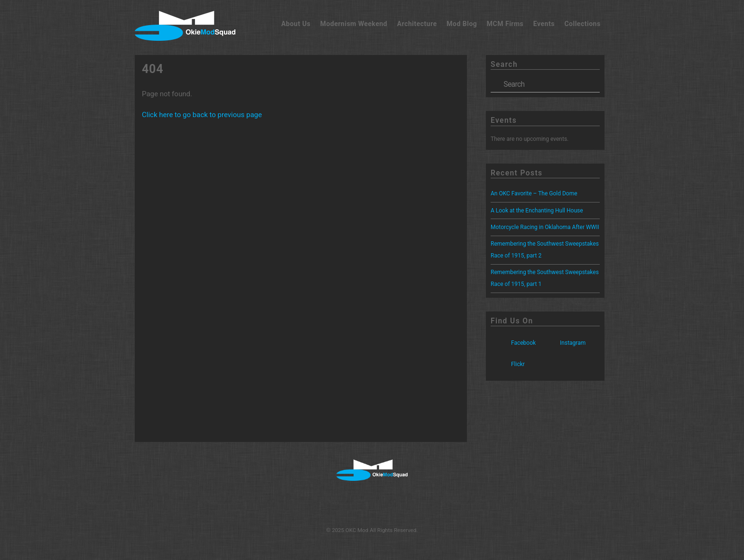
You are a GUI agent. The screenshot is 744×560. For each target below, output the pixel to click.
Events (544, 24)
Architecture (417, 24)
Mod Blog (462, 24)
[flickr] (401, 503)
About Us (296, 24)
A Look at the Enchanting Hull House (537, 211)
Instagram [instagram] (563, 343)
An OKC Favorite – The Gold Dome (534, 193)
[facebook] (340, 503)
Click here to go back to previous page (202, 115)
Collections (582, 24)
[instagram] (371, 503)
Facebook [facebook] (513, 343)
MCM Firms (505, 24)
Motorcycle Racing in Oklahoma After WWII (545, 227)
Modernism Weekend (354, 24)
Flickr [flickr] (508, 364)
